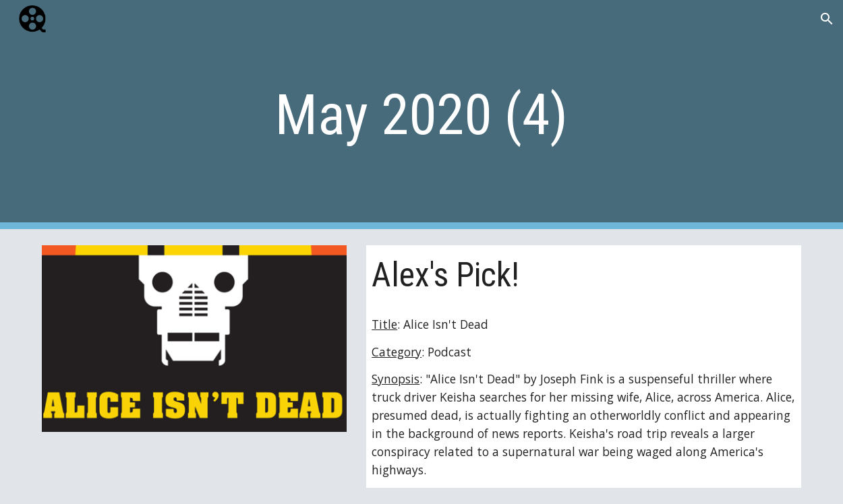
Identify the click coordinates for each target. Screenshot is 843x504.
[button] (827, 19)
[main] (421, 115)
